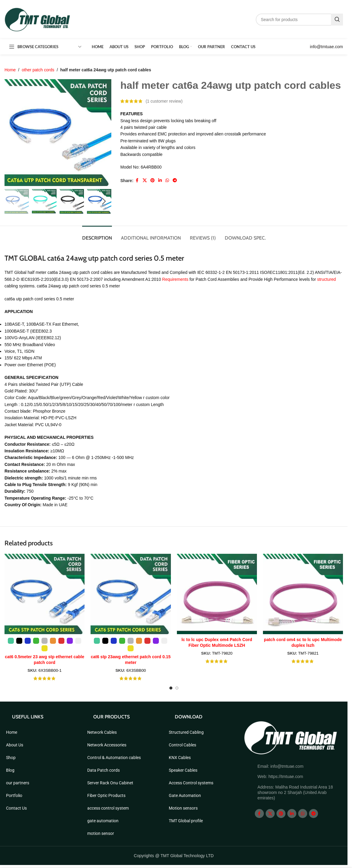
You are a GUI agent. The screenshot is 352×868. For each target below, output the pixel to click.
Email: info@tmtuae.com (281, 766)
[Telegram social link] (175, 181)
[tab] (97, 235)
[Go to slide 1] (171, 688)
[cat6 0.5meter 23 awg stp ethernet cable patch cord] (45, 594)
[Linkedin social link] (160, 181)
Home (10, 70)
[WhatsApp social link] (167, 181)
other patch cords (38, 70)
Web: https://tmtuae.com (280, 777)
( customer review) (164, 101)
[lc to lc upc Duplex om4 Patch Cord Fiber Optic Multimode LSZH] (217, 594)
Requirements (176, 279)
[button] (12, 201)
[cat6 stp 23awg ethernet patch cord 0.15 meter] (131, 594)
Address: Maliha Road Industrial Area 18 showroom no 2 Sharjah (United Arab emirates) (295, 792)
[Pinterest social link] (153, 181)
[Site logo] (38, 19)
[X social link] (145, 181)
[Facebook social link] (137, 181)
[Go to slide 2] (177, 688)
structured (326, 279)
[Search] (299, 20)
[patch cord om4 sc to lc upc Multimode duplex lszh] (303, 594)
